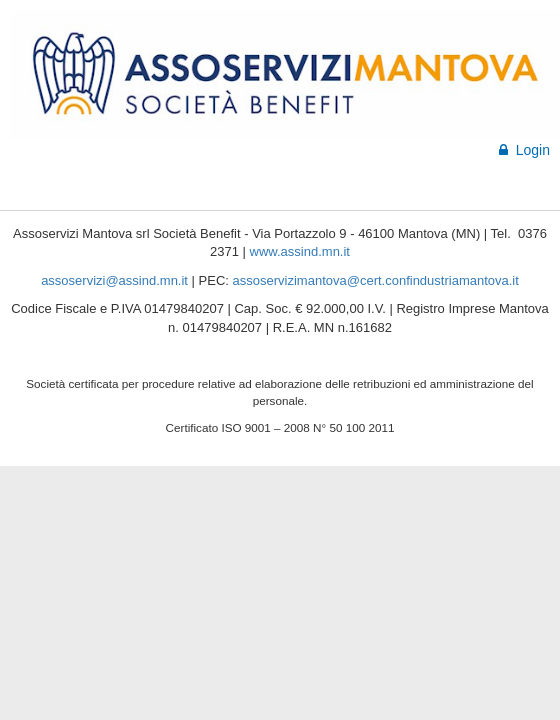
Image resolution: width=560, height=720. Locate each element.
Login (524, 150)
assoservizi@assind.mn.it (114, 280)
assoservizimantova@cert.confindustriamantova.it (376, 280)
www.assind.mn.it (300, 251)
